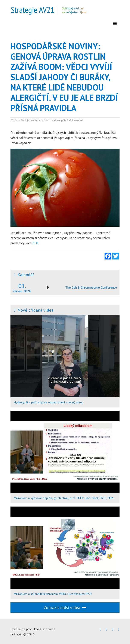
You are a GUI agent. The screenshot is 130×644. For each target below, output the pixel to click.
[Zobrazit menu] (115, 24)
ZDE (35, 243)
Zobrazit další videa (65, 608)
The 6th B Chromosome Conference (91, 287)
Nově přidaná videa (35, 310)
